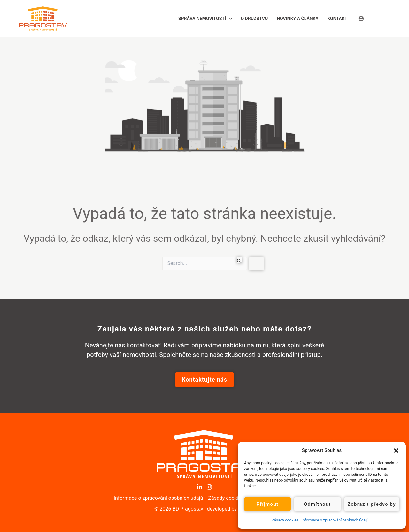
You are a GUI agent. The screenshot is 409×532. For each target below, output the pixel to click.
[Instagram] (209, 487)
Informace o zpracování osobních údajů (335, 520)
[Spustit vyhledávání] (239, 260)
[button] (396, 450)
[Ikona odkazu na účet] (374, 18)
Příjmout (267, 504)
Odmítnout (317, 504)
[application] (229, 19)
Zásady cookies (285, 520)
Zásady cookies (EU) (231, 498)
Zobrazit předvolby (372, 504)
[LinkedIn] (200, 487)
